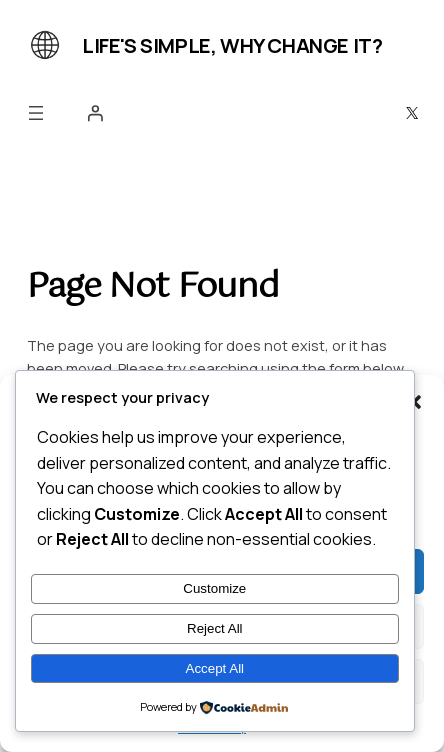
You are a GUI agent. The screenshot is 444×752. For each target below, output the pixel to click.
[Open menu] (36, 113)
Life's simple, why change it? (232, 45)
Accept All (215, 668)
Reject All (215, 628)
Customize (214, 588)
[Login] (95, 113)
